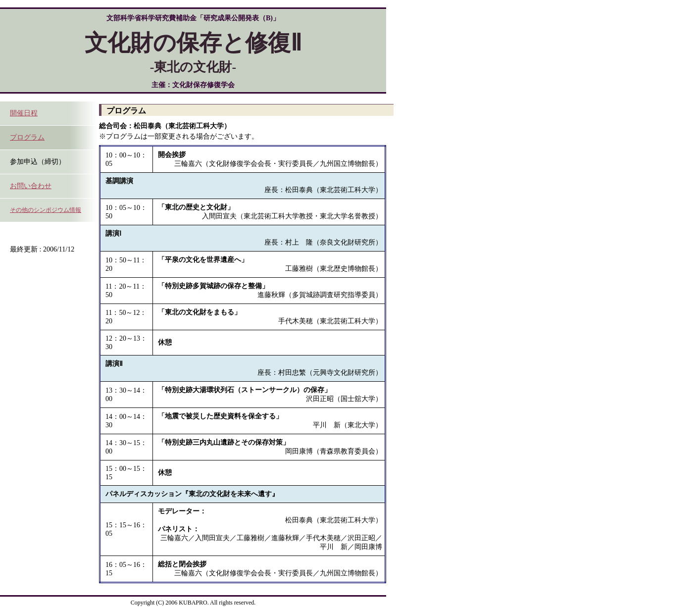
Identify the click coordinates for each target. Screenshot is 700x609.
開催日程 (24, 113)
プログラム (27, 137)
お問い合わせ (31, 186)
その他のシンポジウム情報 (46, 210)
